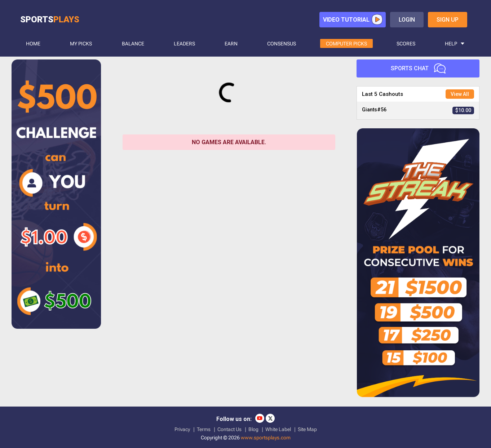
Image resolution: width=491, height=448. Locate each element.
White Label (278, 429)
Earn (231, 44)
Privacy (182, 429)
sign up (448, 20)
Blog (253, 429)
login (407, 20)
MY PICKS (81, 44)
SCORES (406, 44)
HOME (33, 44)
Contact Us (229, 429)
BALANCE (133, 44)
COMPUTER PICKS (346, 44)
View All (460, 94)
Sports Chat (418, 68)
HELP (451, 44)
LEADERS (184, 44)
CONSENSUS (282, 44)
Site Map (307, 429)
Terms (204, 429)
